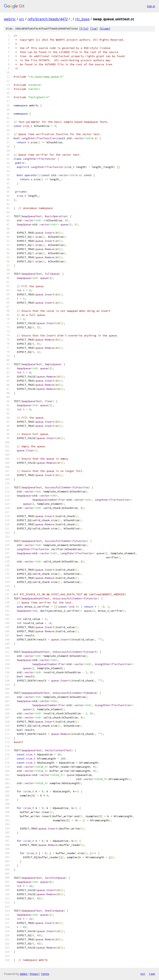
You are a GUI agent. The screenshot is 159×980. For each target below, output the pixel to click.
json (152, 974)
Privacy (34, 974)
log (94, 29)
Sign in (151, 6)
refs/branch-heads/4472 (48, 19)
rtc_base (82, 19)
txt (143, 974)
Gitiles (24, 974)
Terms (45, 974)
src (22, 19)
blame (105, 29)
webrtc (10, 19)
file (84, 29)
